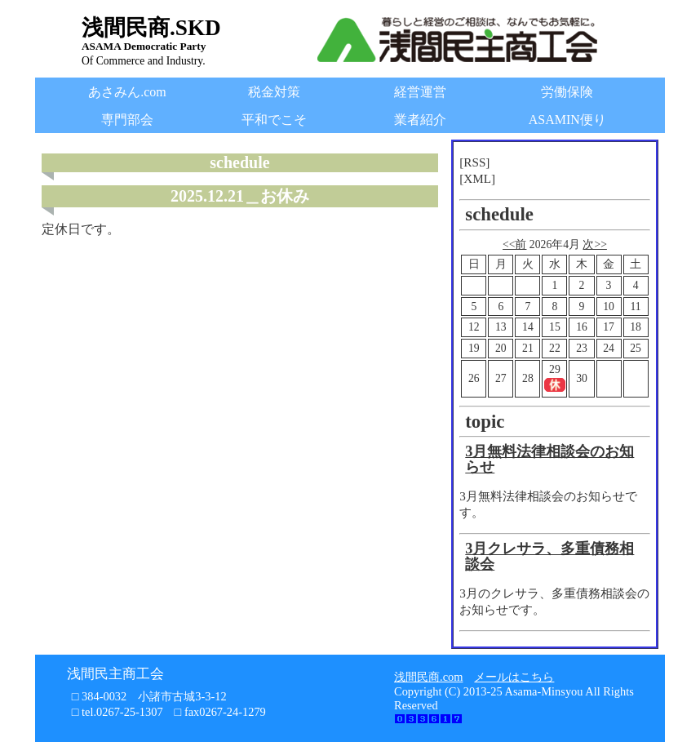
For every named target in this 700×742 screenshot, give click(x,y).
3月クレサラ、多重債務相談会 (549, 557)
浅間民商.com (428, 677)
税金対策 (274, 92)
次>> (594, 244)
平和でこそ (274, 120)
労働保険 (567, 92)
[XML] (477, 178)
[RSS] (474, 162)
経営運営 (420, 92)
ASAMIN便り (567, 120)
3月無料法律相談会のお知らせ (549, 460)
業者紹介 (420, 120)
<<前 (514, 244)
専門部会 (127, 120)
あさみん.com (127, 92)
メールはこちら (514, 677)
